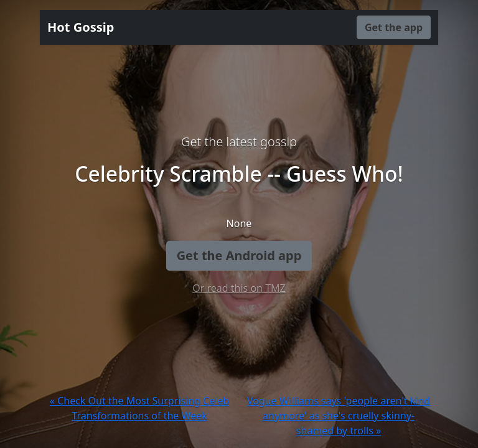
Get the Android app (239, 255)
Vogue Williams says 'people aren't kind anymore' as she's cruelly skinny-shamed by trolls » (339, 416)
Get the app (394, 27)
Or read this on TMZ (239, 288)
